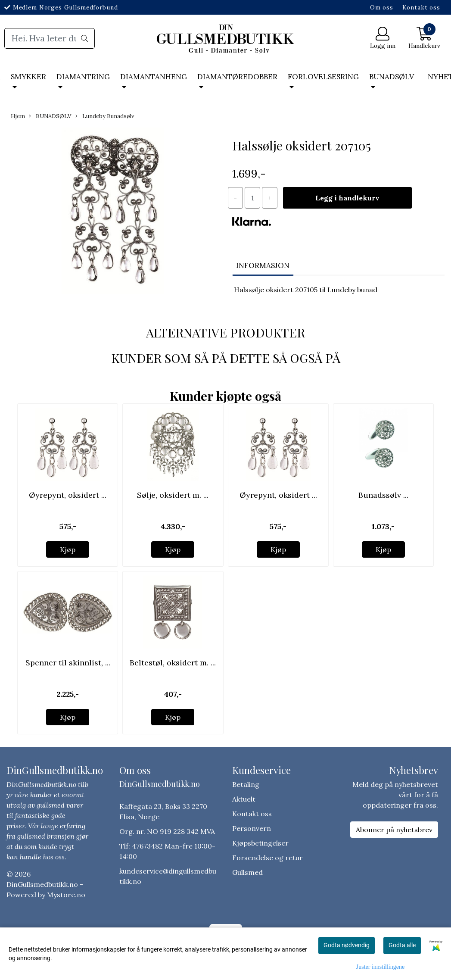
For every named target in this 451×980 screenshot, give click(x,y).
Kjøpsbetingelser (260, 843)
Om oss (382, 7)
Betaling (246, 784)
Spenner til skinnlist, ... (68, 663)
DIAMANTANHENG (154, 77)
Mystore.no (66, 895)
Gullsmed (247, 872)
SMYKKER (28, 77)
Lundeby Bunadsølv (105, 116)
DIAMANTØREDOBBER (237, 77)
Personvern (252, 828)
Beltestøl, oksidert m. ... (173, 663)
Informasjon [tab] (263, 265)
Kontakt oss (421, 7)
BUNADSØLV (392, 77)
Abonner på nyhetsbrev (394, 830)
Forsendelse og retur (267, 858)
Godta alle (402, 945)
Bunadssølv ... (383, 495)
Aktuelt (244, 799)
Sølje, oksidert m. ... (173, 495)
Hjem (18, 116)
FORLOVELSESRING (323, 77)
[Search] (50, 38)
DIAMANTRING (83, 77)
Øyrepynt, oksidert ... (68, 495)
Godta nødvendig (347, 945)
